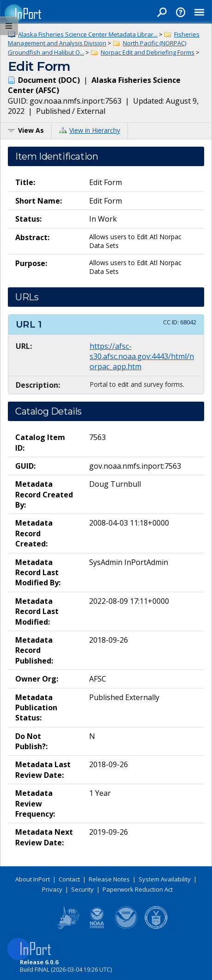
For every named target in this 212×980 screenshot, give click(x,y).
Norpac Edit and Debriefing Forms (148, 52)
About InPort (33, 879)
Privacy (52, 889)
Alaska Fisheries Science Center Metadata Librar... (88, 34)
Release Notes (109, 879)
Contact (69, 879)
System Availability (165, 879)
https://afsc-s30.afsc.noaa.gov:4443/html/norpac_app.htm (142, 357)
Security (82, 889)
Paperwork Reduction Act (138, 889)
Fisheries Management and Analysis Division (104, 39)
